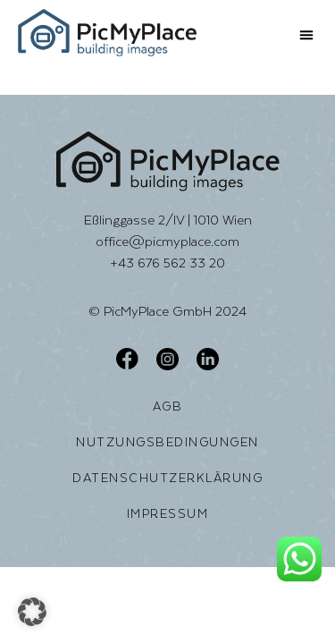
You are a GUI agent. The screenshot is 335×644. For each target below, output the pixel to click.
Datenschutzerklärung (167, 478)
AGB (168, 406)
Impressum (168, 513)
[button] (306, 35)
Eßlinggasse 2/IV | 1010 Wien (168, 220)
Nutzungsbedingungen (167, 442)
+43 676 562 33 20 (167, 263)
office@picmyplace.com (167, 241)
